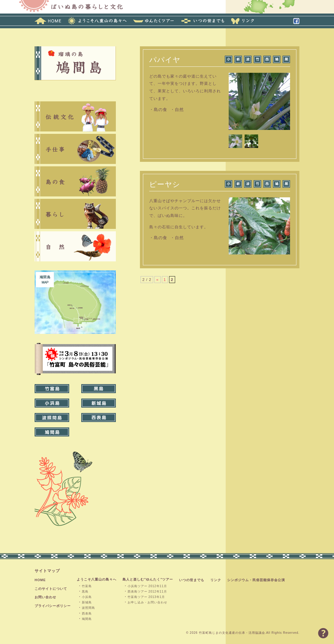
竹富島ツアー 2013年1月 (146, 597)
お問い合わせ (45, 597)
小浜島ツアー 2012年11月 (147, 586)
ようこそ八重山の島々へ (97, 579)
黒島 (85, 592)
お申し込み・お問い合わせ (147, 602)
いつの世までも (192, 580)
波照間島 (88, 608)
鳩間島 (87, 619)
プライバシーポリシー (53, 606)
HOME (40, 580)
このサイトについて (51, 589)
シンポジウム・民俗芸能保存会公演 (256, 580)
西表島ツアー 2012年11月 (147, 592)
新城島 (87, 602)
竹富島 (87, 586)
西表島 (87, 613)
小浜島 (87, 597)
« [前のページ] (157, 280)
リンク (216, 580)
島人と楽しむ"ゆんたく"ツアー (148, 579)
